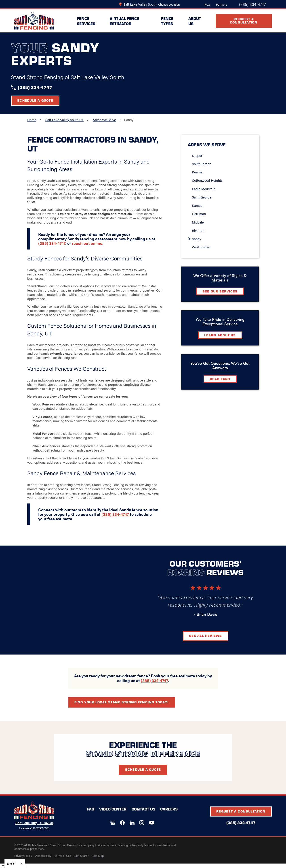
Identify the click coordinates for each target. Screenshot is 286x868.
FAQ (207, 4)
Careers (169, 809)
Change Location (169, 4)
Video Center (113, 809)
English (12, 863)
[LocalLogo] (34, 21)
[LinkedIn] (132, 823)
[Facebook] (122, 823)
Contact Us (143, 809)
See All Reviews (212, 636)
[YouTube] (152, 823)
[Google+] (113, 823)
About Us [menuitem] (195, 21)
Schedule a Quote (35, 100)
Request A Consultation (244, 20)
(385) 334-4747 (252, 4)
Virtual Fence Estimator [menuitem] (124, 21)
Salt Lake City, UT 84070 (34, 823)
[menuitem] (23, 856)
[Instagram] (142, 823)
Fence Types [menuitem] (167, 21)
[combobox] (15, 864)
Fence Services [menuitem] (86, 21)
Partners (222, 4)
